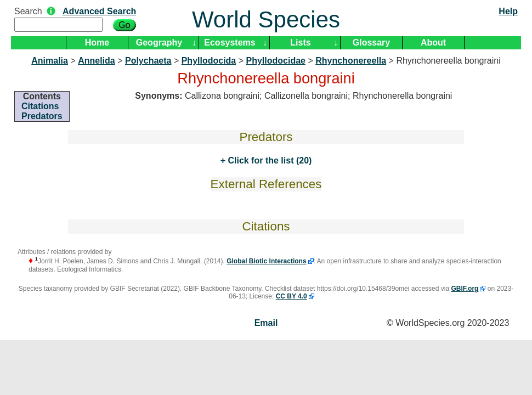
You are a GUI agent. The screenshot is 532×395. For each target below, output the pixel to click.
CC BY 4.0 (292, 296)
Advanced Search (99, 11)
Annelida (97, 61)
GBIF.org (465, 289)
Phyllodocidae (276, 61)
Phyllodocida (209, 61)
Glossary (371, 43)
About (433, 43)
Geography (159, 43)
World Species (266, 19)
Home (97, 43)
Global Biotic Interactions (266, 261)
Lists (300, 43)
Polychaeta (148, 61)
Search (28, 11)
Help (508, 11)
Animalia (50, 61)
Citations (40, 106)
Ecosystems (230, 43)
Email (266, 323)
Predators (42, 116)
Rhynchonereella (351, 61)
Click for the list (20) (268, 160)
